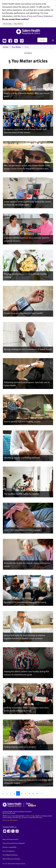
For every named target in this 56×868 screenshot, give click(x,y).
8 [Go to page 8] (29, 793)
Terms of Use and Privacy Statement (37, 16)
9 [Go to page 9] (33, 793)
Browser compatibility (9, 847)
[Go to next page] (41, 793)
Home (6, 47)
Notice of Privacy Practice (10, 839)
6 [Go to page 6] (22, 793)
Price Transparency (9, 851)
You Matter (16, 47)
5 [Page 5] (18, 793)
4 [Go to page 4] (14, 793)
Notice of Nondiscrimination (11, 859)
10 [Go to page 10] (37, 793)
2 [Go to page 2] (7, 793)
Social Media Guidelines (10, 855)
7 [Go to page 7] (26, 793)
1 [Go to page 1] (3, 793)
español (42, 40)
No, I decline (18, 23)
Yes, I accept (7, 23)
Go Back (28, 53)
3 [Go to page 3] (11, 793)
